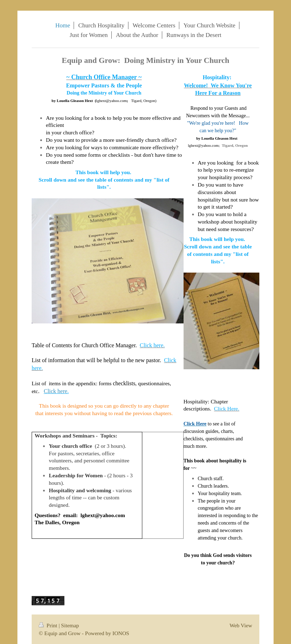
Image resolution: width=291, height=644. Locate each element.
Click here (55, 391)
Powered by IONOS (107, 633)
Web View (241, 625)
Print (49, 625)
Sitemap (70, 625)
